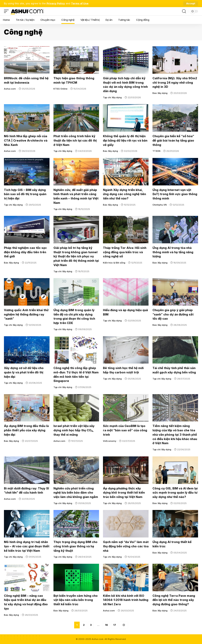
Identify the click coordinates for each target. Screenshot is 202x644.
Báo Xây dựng (160, 93)
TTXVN (156, 151)
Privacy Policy (56, 3)
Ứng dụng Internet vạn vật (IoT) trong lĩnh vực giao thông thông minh (175, 194)
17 (115, 625)
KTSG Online (60, 89)
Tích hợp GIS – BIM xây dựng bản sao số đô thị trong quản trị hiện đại (25, 194)
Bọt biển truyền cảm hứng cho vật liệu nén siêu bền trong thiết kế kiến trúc (76, 600)
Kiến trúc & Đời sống (114, 263)
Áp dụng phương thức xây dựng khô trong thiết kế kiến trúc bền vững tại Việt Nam (124, 493)
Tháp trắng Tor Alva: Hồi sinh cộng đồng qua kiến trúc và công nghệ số (125, 252)
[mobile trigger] (7, 11)
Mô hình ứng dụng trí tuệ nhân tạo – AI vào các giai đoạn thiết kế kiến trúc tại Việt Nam (27, 546)
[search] (184, 11)
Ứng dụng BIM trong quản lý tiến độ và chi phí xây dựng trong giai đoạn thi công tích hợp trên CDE (74, 316)
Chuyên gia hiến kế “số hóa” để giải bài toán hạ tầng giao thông (173, 140)
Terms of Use (80, 3)
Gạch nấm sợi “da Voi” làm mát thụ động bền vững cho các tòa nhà (126, 546)
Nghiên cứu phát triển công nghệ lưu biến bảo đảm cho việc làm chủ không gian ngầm (76, 493)
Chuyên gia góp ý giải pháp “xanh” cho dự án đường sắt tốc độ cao (173, 314)
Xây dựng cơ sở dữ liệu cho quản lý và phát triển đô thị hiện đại (24, 372)
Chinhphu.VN (160, 205)
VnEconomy (110, 441)
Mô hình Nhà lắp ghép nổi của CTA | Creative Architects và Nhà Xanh (26, 140)
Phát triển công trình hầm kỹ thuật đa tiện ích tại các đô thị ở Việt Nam (75, 140)
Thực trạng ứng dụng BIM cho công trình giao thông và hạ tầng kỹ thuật (75, 546)
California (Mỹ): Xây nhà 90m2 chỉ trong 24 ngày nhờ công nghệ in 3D (175, 83)
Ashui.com (10, 89)
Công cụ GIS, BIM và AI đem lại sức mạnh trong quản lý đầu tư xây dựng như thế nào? (175, 493)
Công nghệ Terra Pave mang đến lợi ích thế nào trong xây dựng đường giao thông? (174, 600)
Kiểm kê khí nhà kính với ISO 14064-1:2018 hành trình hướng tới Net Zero (126, 600)
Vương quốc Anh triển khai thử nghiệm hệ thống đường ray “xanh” (26, 314)
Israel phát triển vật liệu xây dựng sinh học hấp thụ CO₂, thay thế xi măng (74, 430)
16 (106, 625)
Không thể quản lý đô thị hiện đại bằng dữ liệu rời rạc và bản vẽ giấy (125, 140)
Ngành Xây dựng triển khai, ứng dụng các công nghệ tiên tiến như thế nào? (124, 194)
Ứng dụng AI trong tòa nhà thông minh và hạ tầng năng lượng (173, 252)
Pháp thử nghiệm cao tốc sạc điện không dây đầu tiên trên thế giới (25, 252)
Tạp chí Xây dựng (112, 97)
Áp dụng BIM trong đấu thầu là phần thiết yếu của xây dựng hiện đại (26, 430)
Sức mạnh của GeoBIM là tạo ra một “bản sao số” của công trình (125, 430)
